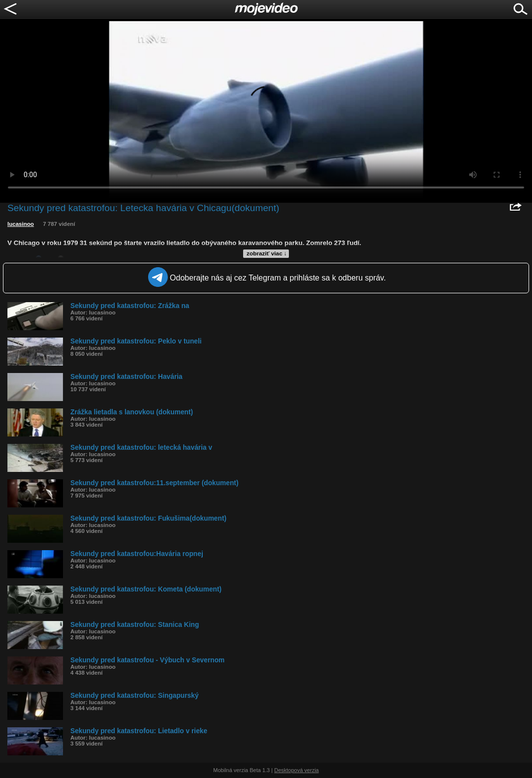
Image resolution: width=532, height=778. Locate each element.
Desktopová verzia (297, 770)
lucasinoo (21, 224)
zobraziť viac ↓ (267, 253)
